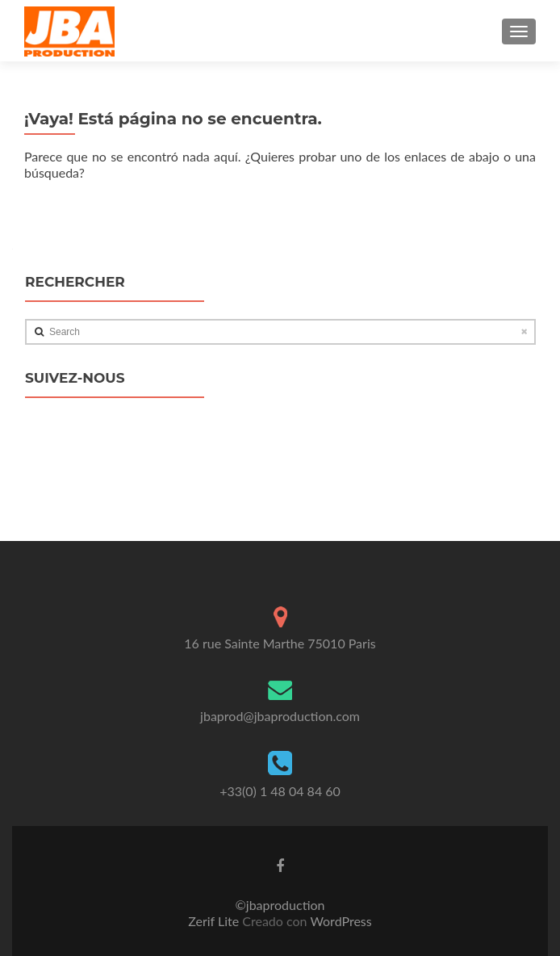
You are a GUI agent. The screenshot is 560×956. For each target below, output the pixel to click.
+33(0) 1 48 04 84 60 (280, 791)
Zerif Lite (215, 921)
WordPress (340, 921)
